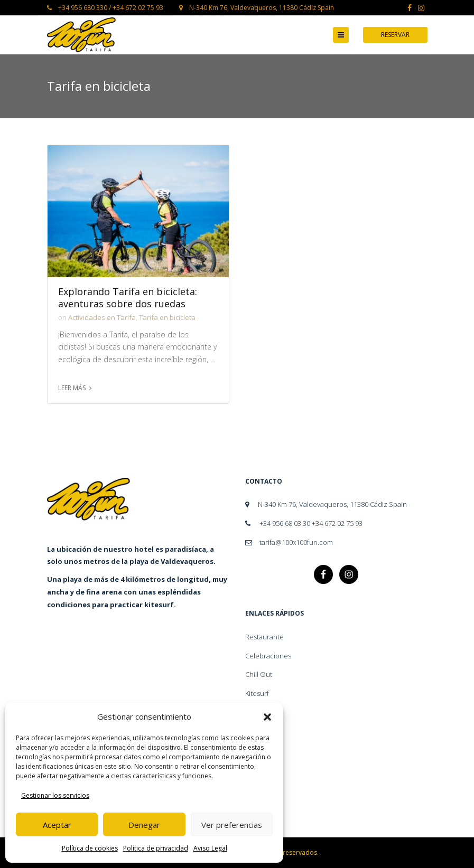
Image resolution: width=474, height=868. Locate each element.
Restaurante (264, 637)
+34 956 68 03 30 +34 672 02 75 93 (304, 523)
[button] (267, 717)
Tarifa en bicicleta (167, 317)
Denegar (144, 825)
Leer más (72, 388)
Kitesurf (257, 693)
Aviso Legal (210, 848)
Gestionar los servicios (55, 795)
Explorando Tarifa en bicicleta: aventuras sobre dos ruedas (128, 298)
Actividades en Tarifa (102, 317)
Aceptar (57, 825)
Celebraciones (268, 656)
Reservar (395, 35)
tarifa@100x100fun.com (289, 542)
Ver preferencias (232, 825)
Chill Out (259, 674)
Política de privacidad (156, 848)
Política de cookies (90, 848)
